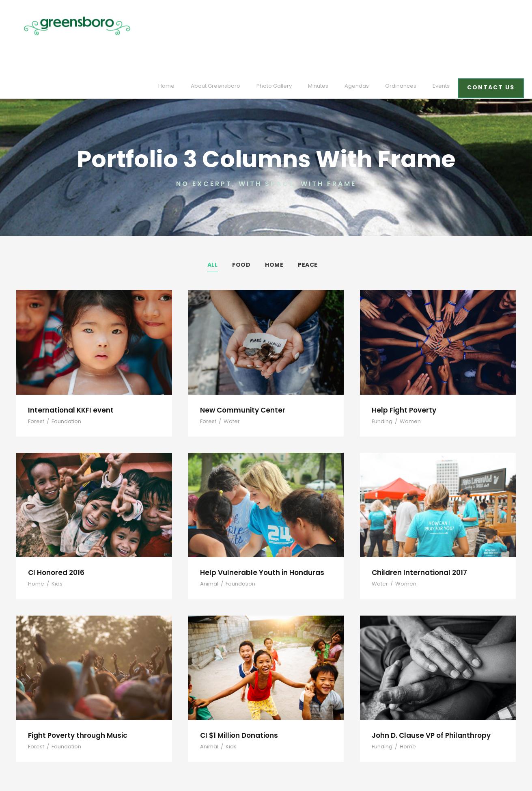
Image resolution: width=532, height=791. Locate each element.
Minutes (330, 26)
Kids (54, 546)
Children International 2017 (416, 534)
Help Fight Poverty (402, 372)
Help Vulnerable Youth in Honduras (257, 534)
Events (444, 26)
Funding (381, 383)
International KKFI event (68, 372)
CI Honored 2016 (55, 534)
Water (228, 383)
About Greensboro (235, 26)
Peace (308, 227)
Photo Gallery (289, 26)
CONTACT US (492, 27)
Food (241, 227)
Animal (208, 546)
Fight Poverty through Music (75, 697)
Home (190, 26)
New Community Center (239, 372)
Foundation (63, 383)
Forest (36, 383)
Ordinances (406, 26)
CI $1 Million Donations (238, 697)
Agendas (366, 26)
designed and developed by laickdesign (69, 773)
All (213, 227)
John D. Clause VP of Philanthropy (428, 697)
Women (407, 383)
